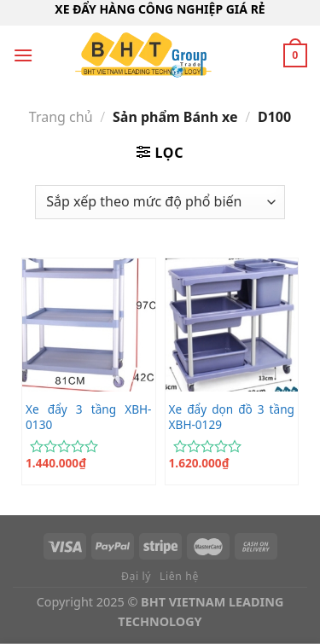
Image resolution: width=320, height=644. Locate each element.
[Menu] (23, 55)
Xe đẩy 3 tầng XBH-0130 (88, 417)
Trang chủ (61, 117)
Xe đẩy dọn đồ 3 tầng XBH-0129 (232, 417)
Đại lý (136, 576)
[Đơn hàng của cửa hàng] (160, 202)
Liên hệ (179, 576)
